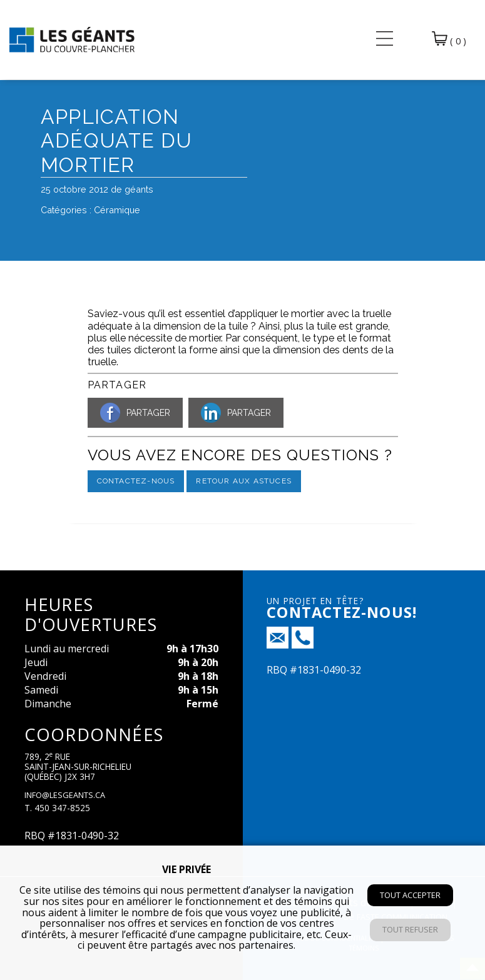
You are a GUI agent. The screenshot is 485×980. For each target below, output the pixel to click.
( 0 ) (449, 39)
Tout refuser (410, 929)
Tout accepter (410, 895)
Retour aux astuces (244, 481)
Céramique (117, 210)
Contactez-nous (136, 481)
